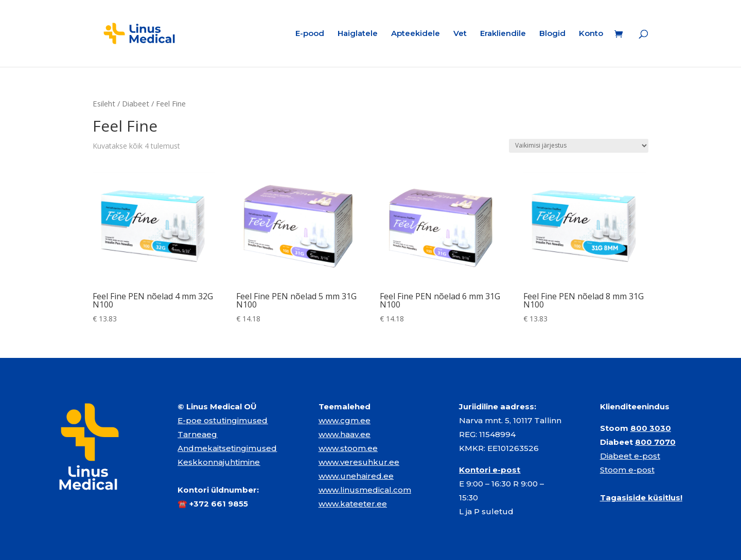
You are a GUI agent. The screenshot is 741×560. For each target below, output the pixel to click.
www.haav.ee (345, 434)
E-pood (310, 34)
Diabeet (136, 103)
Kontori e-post (490, 470)
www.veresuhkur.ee (359, 462)
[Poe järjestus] (579, 146)
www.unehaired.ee (356, 476)
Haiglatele (358, 34)
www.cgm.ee (345, 420)
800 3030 (651, 428)
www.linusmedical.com (365, 490)
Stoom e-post (627, 470)
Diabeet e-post (630, 456)
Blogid (552, 34)
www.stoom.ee (348, 448)
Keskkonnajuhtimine (219, 462)
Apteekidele (416, 34)
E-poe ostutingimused (223, 420)
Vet (460, 34)
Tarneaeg (197, 434)
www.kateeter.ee (353, 504)
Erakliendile (503, 34)
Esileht (104, 103)
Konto (591, 34)
